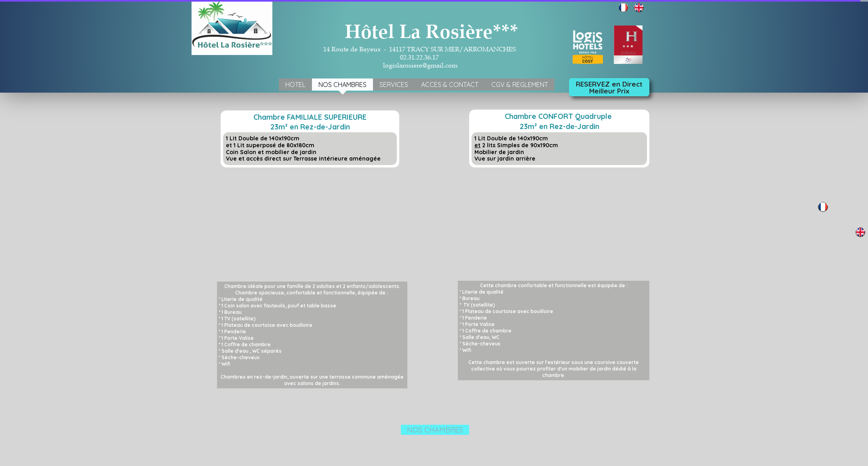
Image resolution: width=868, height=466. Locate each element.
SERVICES (394, 85)
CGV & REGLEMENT (520, 85)
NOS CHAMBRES (342, 85)
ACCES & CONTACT (450, 85)
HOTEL (295, 85)
